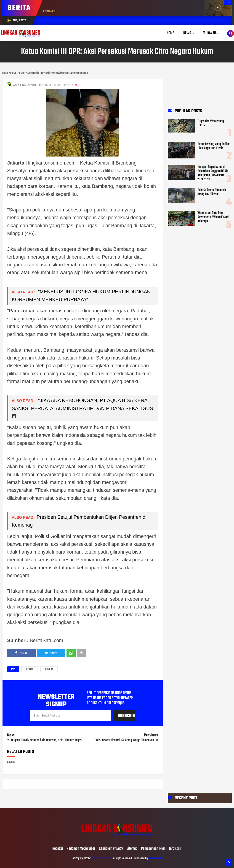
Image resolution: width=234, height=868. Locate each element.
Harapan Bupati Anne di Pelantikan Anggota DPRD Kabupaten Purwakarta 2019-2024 (213, 173)
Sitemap (132, 849)
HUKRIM (49, 670)
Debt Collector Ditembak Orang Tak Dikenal (212, 192)
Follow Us (210, 33)
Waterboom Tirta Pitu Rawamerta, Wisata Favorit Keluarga (213, 217)
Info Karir (175, 849)
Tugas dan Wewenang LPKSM (211, 123)
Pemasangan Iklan (153, 849)
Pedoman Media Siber (81, 849)
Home (170, 33)
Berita (30, 670)
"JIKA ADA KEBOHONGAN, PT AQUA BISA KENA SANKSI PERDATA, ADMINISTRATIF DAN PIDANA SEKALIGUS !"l (82, 408)
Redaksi (58, 849)
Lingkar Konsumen (102, 859)
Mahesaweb (155, 859)
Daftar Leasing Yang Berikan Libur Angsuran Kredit (214, 146)
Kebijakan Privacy (111, 849)
